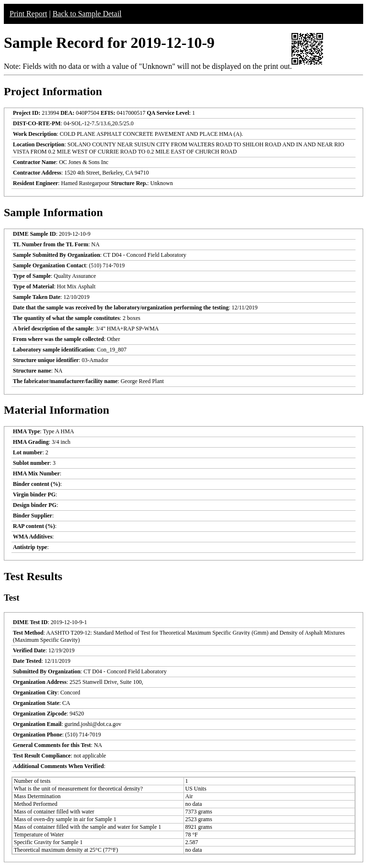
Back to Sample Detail (87, 14)
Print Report (28, 14)
